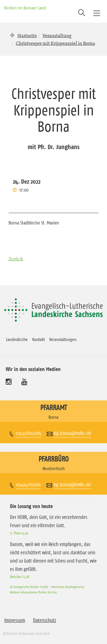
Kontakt (39, 339)
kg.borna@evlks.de (73, 433)
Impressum (15, 620)
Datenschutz (45, 620)
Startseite (27, 35)
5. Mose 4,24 (19, 533)
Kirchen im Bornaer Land (25, 8)
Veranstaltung (57, 35)
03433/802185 (28, 433)
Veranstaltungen (63, 339)
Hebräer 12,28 (20, 577)
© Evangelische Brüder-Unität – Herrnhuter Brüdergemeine (47, 587)
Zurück (16, 259)
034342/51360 (28, 485)
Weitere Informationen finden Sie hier (33, 592)
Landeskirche (17, 339)
